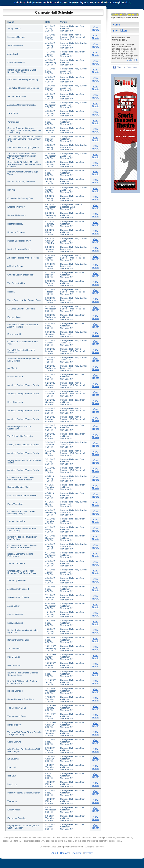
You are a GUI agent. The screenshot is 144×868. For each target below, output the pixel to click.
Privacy (88, 853)
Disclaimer (77, 853)
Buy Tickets (120, 31)
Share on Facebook (127, 67)
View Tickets (95, 28)
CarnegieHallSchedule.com (15, 838)
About (55, 853)
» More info (132, 60)
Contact (64, 853)
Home (116, 25)
